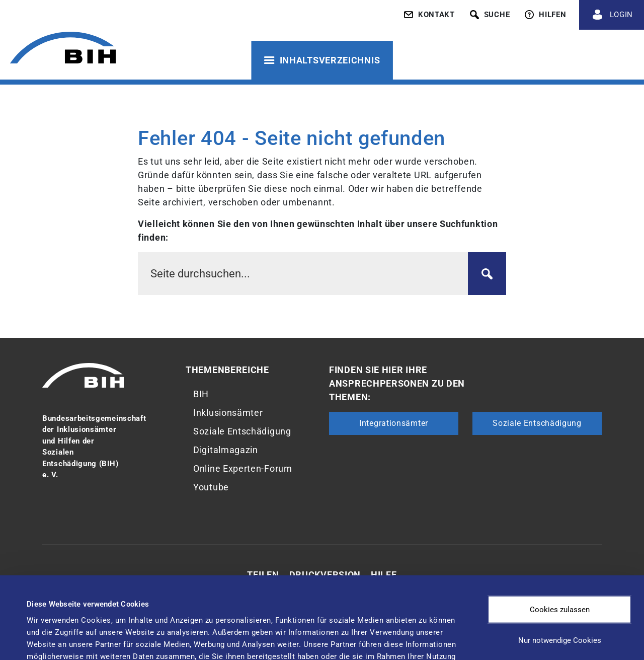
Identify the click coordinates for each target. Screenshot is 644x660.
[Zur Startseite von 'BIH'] (63, 49)
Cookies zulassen (560, 533)
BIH (201, 394)
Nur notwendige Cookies (560, 564)
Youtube (211, 487)
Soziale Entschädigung (242, 431)
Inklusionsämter (228, 413)
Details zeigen (422, 632)
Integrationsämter (394, 423)
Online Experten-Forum (243, 468)
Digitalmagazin (226, 450)
